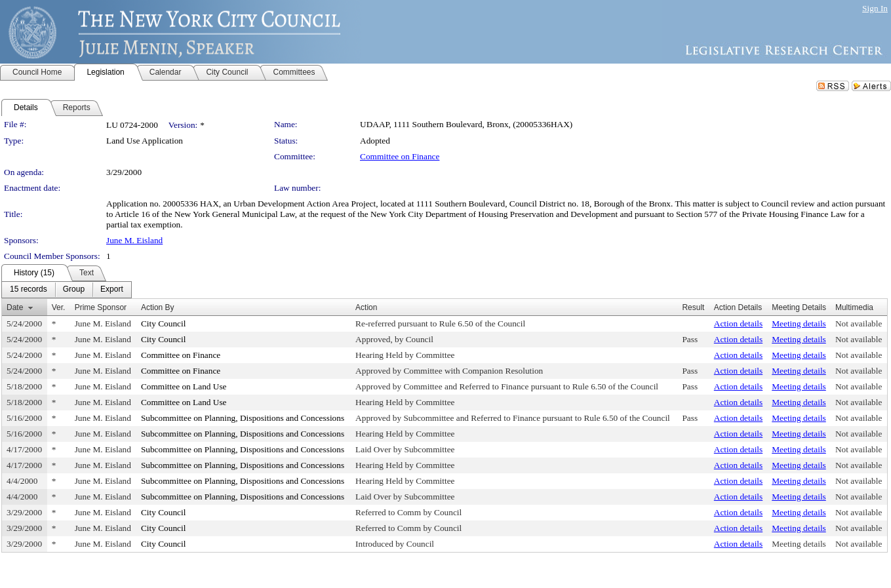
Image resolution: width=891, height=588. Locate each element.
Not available (859, 323)
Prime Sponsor (101, 307)
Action (366, 307)
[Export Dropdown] (112, 290)
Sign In (875, 8)
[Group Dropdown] (74, 290)
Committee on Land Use (184, 386)
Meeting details (799, 323)
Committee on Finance (400, 156)
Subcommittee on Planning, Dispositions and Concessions (243, 418)
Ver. (59, 307)
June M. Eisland (134, 240)
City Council (164, 323)
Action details (738, 323)
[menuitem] (29, 290)
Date (15, 307)
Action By (158, 307)
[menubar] (67, 290)
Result (693, 307)
